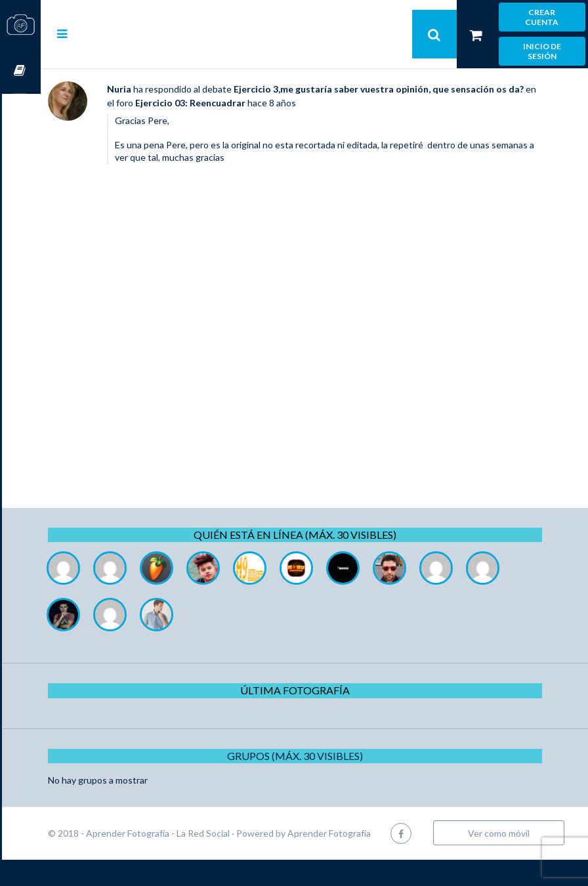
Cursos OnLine (20, 71)
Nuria (158, 89)
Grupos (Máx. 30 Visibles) (315, 756)
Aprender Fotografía (368, 833)
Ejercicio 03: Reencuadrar (271, 103)
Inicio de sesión (542, 51)
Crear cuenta (542, 17)
